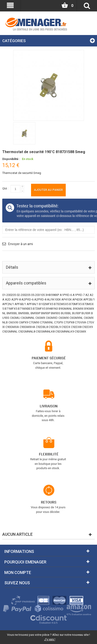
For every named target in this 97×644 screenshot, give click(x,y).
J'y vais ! (50, 639)
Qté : (5, 188)
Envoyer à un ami (21, 244)
